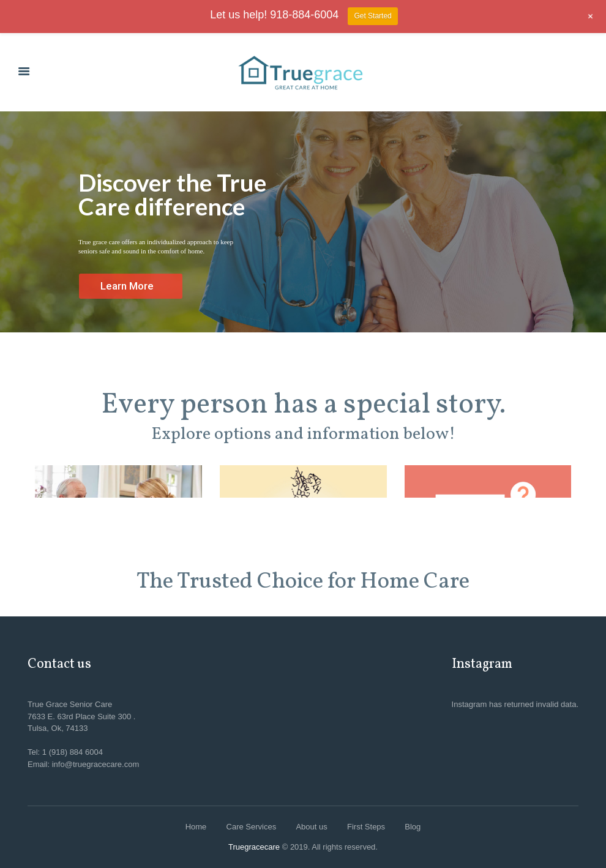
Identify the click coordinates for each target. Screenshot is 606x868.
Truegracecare (254, 847)
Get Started (372, 16)
